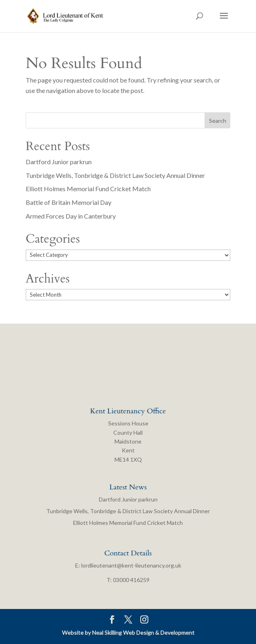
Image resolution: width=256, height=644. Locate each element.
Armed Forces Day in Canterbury (71, 216)
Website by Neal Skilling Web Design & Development (128, 633)
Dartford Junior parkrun (59, 162)
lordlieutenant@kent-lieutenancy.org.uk (131, 565)
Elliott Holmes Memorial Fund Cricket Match (88, 189)
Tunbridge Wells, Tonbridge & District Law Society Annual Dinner (115, 175)
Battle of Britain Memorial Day (69, 202)
